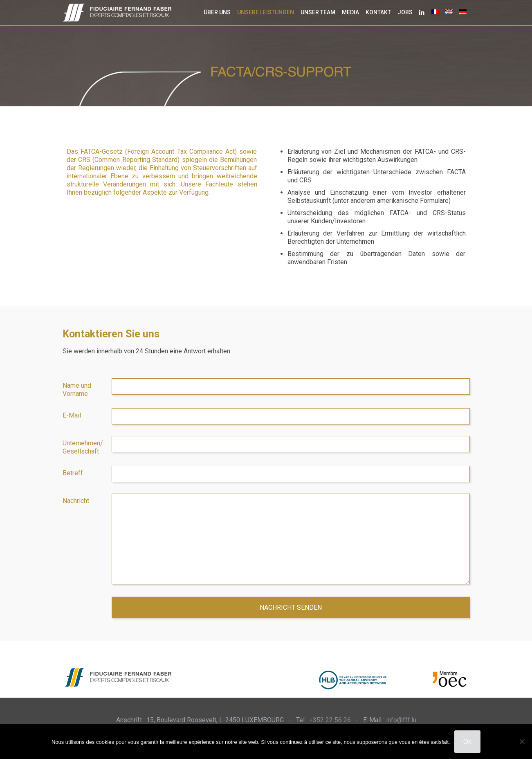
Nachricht (76, 501)
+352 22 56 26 (330, 720)
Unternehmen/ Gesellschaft (83, 447)
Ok (467, 742)
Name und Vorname (77, 390)
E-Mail (72, 415)
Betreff (73, 473)
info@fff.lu (401, 720)
